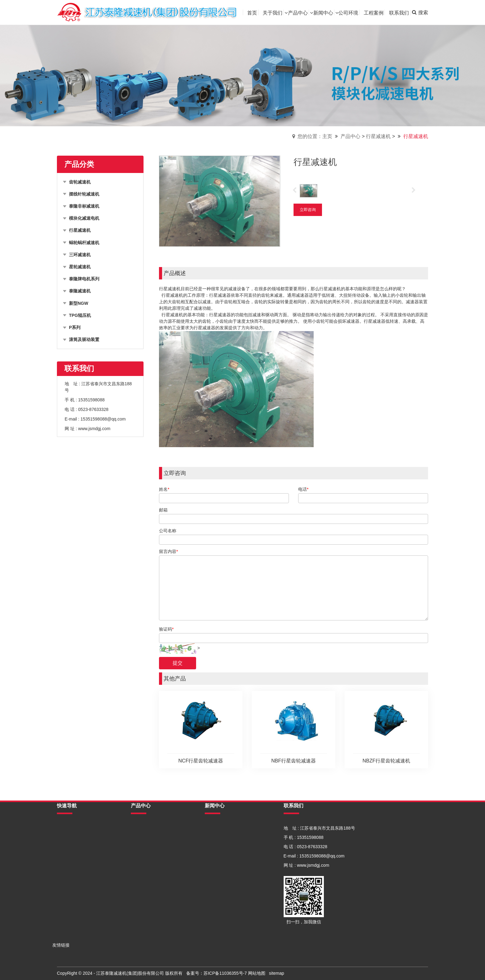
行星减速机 (378, 136)
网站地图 (257, 973)
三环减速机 (142, 884)
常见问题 (213, 847)
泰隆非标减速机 (146, 847)
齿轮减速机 (142, 828)
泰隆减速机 (142, 912)
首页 (61, 828)
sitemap (277, 973)
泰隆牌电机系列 (146, 902)
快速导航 (67, 806)
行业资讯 (213, 837)
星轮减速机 (142, 893)
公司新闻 (213, 828)
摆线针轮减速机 (146, 837)
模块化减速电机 (146, 856)
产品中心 (350, 136)
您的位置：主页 (315, 136)
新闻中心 (215, 806)
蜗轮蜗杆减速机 (146, 874)
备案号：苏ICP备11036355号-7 (217, 973)
